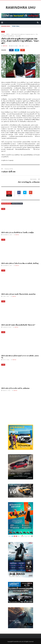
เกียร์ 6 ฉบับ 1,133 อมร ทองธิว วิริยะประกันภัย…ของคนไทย (18, 294)
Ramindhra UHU (21, 7)
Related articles (6, 203)
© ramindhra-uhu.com (18, 641)
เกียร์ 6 (3, 32)
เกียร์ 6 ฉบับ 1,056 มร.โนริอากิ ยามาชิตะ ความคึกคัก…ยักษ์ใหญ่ (20, 263)
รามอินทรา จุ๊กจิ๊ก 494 (8, 172)
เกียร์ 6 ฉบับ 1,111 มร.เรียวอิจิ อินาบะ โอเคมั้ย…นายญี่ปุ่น (17, 232)
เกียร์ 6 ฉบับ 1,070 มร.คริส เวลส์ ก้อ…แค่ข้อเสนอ (15, 388)
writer (5, 46)
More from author (17, 203)
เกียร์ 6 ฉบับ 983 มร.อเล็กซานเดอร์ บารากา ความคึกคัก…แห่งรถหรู (20, 357)
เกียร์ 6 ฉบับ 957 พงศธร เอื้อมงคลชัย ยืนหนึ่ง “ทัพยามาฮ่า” (18, 325)
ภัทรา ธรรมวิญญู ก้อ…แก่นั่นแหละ (29, 182)
